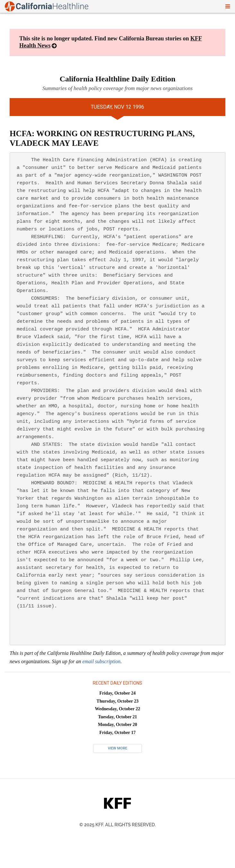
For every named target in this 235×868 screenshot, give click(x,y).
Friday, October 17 (118, 733)
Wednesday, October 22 (118, 709)
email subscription (102, 661)
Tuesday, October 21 (118, 717)
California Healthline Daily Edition (118, 79)
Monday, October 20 (118, 725)
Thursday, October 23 (118, 701)
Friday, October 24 (118, 693)
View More (118, 748)
